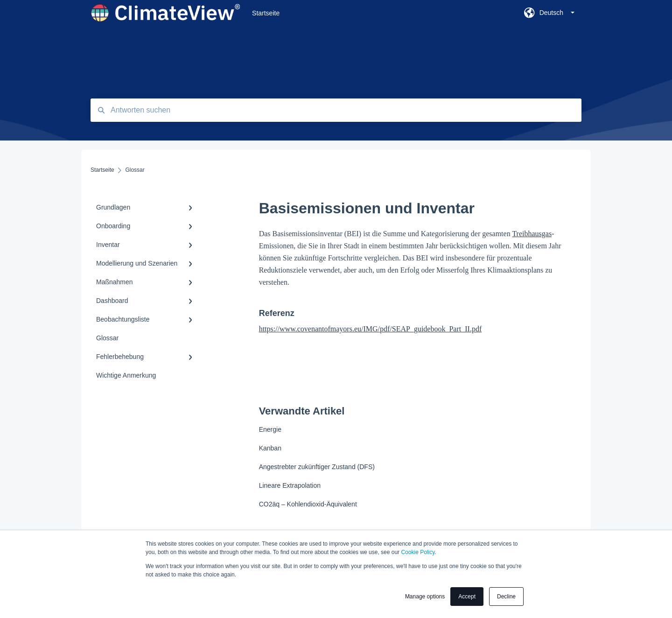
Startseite (266, 13)
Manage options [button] (425, 597)
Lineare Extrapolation (290, 485)
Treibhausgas (532, 234)
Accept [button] (467, 597)
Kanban (270, 448)
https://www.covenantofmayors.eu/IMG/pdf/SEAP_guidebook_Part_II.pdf (371, 329)
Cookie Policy (418, 552)
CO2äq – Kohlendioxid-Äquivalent (308, 504)
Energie (270, 429)
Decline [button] (506, 597)
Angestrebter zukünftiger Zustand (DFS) (317, 467)
